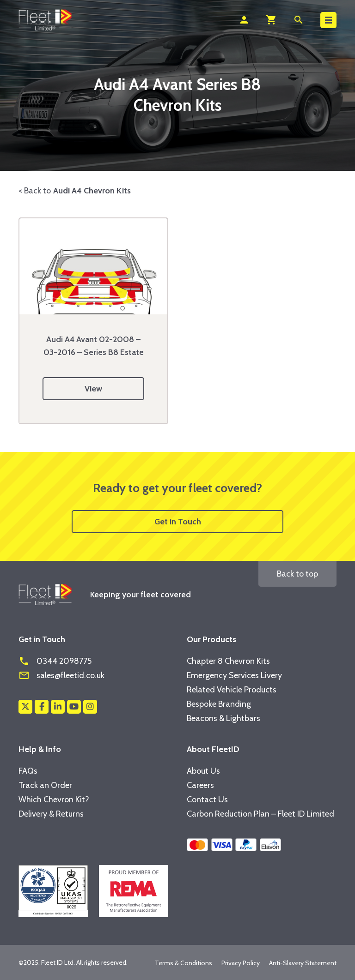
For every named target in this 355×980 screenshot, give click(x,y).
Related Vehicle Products (232, 690)
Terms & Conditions (184, 963)
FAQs (28, 771)
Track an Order (45, 785)
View (93, 389)
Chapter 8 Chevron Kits (228, 661)
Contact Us (207, 800)
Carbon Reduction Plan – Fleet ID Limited (260, 814)
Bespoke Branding (219, 704)
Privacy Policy (241, 963)
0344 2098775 (55, 661)
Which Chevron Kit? (54, 800)
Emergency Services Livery (234, 675)
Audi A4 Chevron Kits (92, 191)
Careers (200, 785)
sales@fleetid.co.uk (61, 675)
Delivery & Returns (51, 814)
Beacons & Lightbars (223, 718)
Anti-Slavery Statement (303, 963)
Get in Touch (178, 522)
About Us (203, 771)
